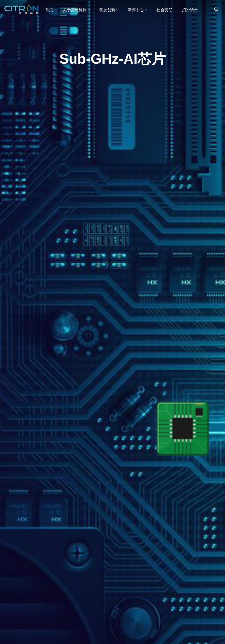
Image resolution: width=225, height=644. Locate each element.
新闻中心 (137, 10)
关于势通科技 (76, 10)
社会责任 (164, 10)
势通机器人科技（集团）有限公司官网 (22, 10)
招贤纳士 (190, 10)
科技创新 (109, 10)
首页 (49, 10)
